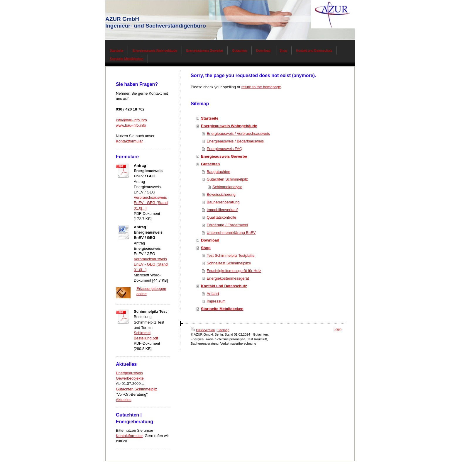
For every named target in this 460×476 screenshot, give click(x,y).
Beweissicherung (221, 194)
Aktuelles (124, 400)
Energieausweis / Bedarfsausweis (235, 141)
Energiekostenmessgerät (228, 278)
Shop (206, 248)
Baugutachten (219, 172)
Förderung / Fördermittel (227, 225)
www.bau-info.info (131, 125)
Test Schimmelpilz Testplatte (231, 255)
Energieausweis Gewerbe (224, 156)
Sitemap (223, 330)
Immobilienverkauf (222, 210)
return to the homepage (261, 87)
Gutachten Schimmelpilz (136, 389)
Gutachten (210, 164)
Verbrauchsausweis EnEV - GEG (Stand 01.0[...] (151, 203)
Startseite (210, 118)
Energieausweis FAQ (225, 149)
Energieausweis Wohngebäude (229, 126)
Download (210, 240)
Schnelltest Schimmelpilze (229, 263)
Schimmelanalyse (227, 187)
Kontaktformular (129, 141)
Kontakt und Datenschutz (224, 286)
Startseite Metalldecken (222, 309)
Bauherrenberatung (223, 202)
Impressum (216, 301)
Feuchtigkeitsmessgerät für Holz (234, 271)
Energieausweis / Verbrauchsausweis (238, 134)
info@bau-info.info (131, 120)
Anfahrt (213, 294)
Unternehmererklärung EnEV (231, 233)
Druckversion (203, 330)
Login (338, 329)
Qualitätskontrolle (221, 217)
